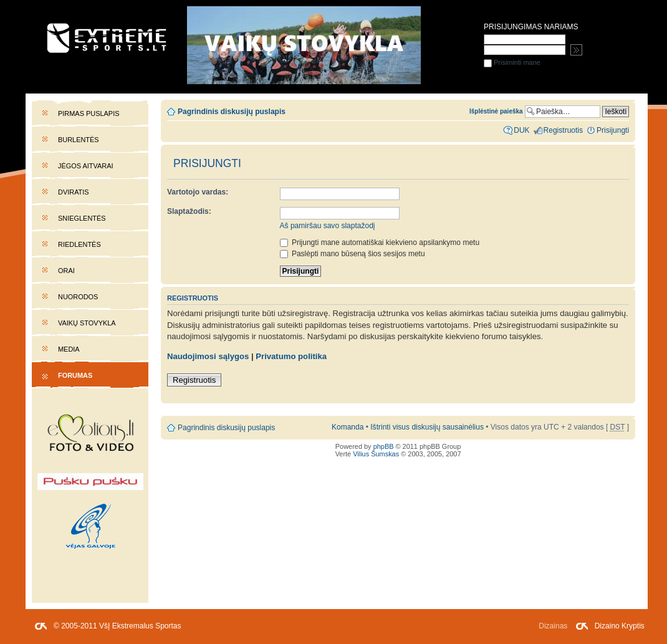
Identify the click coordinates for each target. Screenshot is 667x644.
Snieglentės (82, 218)
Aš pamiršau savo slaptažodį (328, 226)
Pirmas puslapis (89, 113)
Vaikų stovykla (87, 323)
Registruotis (194, 380)
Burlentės (79, 140)
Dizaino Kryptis (620, 626)
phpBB (384, 446)
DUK (521, 130)
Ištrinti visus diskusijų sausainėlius (427, 427)
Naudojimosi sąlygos (208, 356)
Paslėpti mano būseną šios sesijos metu (353, 254)
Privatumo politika (291, 356)
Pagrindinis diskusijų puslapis (232, 112)
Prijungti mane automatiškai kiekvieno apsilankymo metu (380, 243)
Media (69, 349)
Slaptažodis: (189, 211)
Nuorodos (78, 297)
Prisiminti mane (512, 62)
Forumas (75, 375)
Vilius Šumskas (376, 454)
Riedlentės (79, 244)
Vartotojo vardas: (198, 192)
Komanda (348, 427)
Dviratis (74, 192)
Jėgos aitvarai (86, 166)
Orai (66, 271)
